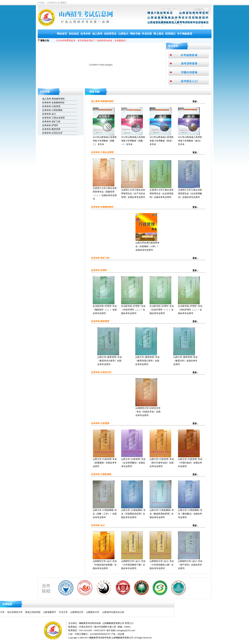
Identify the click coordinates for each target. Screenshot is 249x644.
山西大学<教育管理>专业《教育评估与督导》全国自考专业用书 (110, 361)
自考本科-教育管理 (51, 129)
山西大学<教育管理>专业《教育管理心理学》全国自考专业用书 (147, 361)
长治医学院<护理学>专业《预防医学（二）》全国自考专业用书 (105, 310)
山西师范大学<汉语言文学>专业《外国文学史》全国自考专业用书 (148, 412)
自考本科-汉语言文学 (52, 133)
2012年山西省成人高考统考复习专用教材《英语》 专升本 (162, 141)
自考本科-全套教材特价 (53, 103)
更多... (195, 101)
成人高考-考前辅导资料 (53, 99)
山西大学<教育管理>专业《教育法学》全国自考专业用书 (185, 361)
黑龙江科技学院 (14, 612)
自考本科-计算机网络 (52, 110)
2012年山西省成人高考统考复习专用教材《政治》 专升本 (190, 141)
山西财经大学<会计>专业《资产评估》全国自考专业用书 (190, 565)
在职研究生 (110, 34)
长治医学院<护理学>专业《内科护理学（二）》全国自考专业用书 (190, 310)
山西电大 (123, 34)
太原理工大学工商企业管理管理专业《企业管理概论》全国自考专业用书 (190, 194)
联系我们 (170, 34)
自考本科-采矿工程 (51, 122)
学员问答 (147, 34)
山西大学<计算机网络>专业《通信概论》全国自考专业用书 (190, 514)
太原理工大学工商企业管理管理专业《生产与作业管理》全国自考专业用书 (133, 194)
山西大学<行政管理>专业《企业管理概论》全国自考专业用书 (133, 463)
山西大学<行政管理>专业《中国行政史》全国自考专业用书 (190, 463)
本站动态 (74, 34)
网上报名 (159, 34)
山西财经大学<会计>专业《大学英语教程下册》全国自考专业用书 (133, 565)
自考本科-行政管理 (51, 106)
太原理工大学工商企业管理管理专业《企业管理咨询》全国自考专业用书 (162, 194)
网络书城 (135, 34)
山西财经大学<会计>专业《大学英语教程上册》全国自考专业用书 (162, 565)
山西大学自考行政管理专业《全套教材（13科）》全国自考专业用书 (147, 246)
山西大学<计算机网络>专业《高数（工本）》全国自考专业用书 (105, 514)
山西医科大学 (74, 612)
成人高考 (97, 34)
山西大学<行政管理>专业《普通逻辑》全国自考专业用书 (105, 463)
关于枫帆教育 (185, 34)
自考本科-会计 (49, 114)
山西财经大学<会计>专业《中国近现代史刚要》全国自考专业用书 (105, 565)
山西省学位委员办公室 (95, 612)
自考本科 (85, 34)
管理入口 (129, 623)
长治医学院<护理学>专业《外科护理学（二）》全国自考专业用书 (133, 310)
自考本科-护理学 (50, 125)
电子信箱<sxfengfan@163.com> (121, 630)
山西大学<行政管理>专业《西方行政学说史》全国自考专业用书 (162, 463)
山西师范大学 (58, 612)
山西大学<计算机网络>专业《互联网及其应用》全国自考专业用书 (133, 514)
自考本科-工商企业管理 (53, 118)
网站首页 (62, 34)
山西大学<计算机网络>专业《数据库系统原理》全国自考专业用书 (162, 514)
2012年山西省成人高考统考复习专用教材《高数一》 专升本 (133, 141)
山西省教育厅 (31, 612)
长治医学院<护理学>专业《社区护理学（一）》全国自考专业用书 (162, 310)
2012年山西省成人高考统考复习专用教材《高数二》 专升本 (105, 141)
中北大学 (45, 612)
